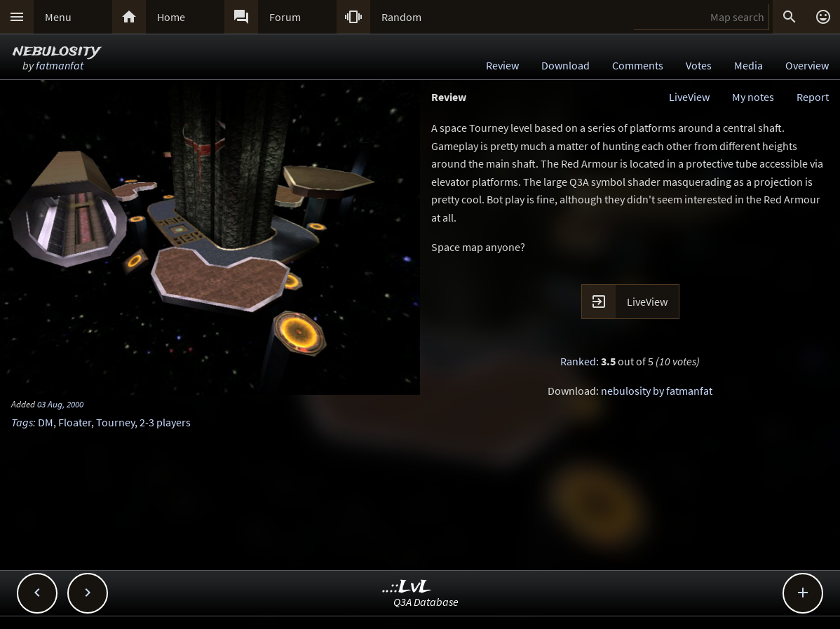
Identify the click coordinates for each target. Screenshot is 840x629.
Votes (699, 65)
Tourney (115, 422)
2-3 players (165, 422)
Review (502, 65)
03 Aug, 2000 (60, 404)
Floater (75, 422)
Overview (807, 65)
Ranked (578, 361)
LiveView (689, 97)
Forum (285, 17)
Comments (638, 65)
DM (46, 422)
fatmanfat (60, 65)
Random (401, 17)
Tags (22, 422)
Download (565, 65)
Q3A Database (426, 602)
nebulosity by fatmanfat (657, 391)
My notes (753, 97)
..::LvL (407, 587)
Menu (58, 17)
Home (171, 17)
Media (748, 65)
